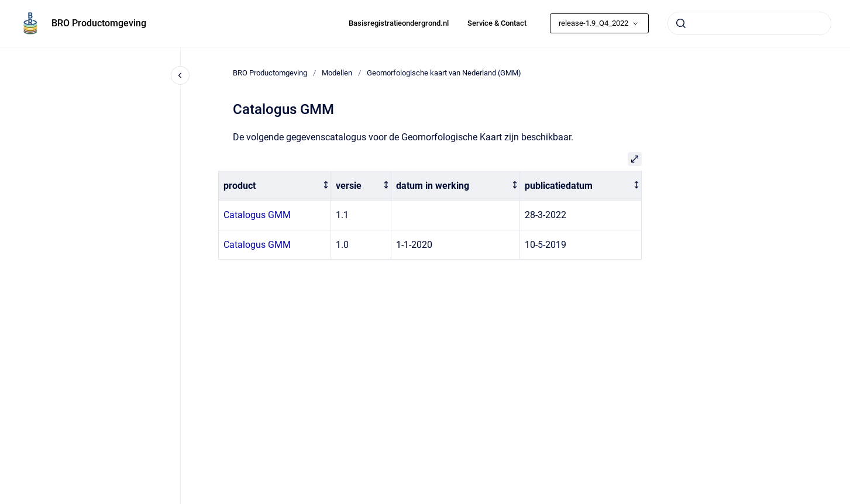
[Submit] (681, 23)
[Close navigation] (180, 75)
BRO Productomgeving (99, 23)
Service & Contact (497, 23)
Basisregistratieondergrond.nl (399, 23)
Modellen (337, 73)
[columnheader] (275, 186)
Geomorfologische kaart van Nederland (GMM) (444, 73)
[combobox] (749, 23)
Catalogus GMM (257, 215)
